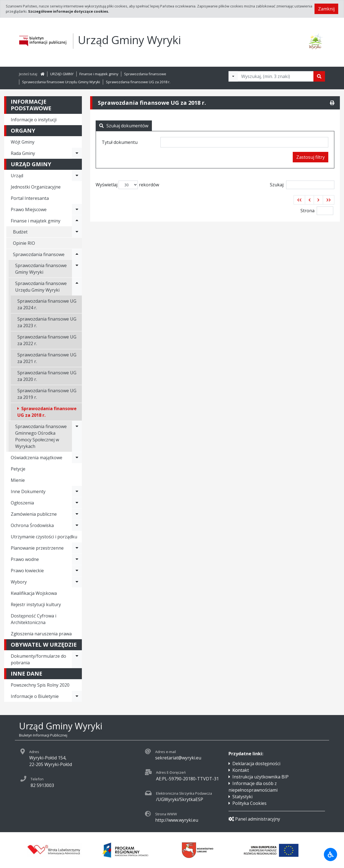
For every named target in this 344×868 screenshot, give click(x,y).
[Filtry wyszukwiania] (233, 76)
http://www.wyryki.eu (177, 820)
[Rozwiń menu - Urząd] (77, 176)
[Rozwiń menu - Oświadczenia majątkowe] (77, 458)
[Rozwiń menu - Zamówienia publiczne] (77, 514)
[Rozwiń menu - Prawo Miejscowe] (77, 209)
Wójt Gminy (23, 142)
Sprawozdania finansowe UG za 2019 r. (47, 394)
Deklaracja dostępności (256, 764)
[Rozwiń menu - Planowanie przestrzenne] (77, 548)
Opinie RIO (24, 243)
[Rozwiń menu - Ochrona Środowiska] (77, 525)
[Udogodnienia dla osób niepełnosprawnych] (330, 854)
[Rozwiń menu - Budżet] (77, 232)
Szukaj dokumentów (124, 126)
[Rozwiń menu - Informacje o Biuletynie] (77, 696)
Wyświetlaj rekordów (127, 185)
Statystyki (242, 797)
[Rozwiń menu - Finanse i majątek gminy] (77, 221)
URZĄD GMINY (62, 74)
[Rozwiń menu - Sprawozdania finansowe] (77, 254)
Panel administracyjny (254, 819)
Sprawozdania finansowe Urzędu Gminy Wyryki (61, 82)
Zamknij (326, 9)
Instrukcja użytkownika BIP (260, 777)
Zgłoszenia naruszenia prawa (41, 634)
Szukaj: (302, 185)
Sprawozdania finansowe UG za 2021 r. (47, 358)
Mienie (18, 480)
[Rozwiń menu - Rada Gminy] (77, 153)
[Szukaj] (319, 76)
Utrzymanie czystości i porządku (44, 537)
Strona (307, 211)
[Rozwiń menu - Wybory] (77, 582)
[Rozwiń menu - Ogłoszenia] (77, 503)
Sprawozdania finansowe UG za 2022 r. (47, 340)
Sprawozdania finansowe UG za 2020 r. (47, 376)
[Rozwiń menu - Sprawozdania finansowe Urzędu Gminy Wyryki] (77, 287)
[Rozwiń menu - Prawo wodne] (77, 559)
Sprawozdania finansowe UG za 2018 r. (138, 82)
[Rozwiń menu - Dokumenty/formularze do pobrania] (77, 659)
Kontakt (241, 770)
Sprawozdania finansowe (145, 74)
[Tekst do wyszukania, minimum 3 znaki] (276, 76)
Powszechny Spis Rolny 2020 (40, 685)
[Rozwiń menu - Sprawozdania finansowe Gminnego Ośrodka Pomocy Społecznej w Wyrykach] (77, 436)
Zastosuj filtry (311, 157)
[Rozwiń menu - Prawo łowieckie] (77, 571)
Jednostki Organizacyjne (36, 187)
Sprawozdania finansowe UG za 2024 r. (47, 304)
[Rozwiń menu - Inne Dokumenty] (77, 491)
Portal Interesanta (30, 198)
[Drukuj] (332, 103)
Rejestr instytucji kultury (36, 604)
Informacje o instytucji (34, 120)
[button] (299, 200)
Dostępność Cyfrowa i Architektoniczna (33, 619)
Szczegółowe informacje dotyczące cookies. (69, 11)
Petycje (18, 469)
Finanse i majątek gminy (99, 74)
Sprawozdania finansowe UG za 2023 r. (47, 322)
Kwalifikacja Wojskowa (34, 593)
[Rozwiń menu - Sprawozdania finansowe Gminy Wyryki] (77, 269)
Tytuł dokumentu (120, 142)
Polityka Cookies (249, 803)
